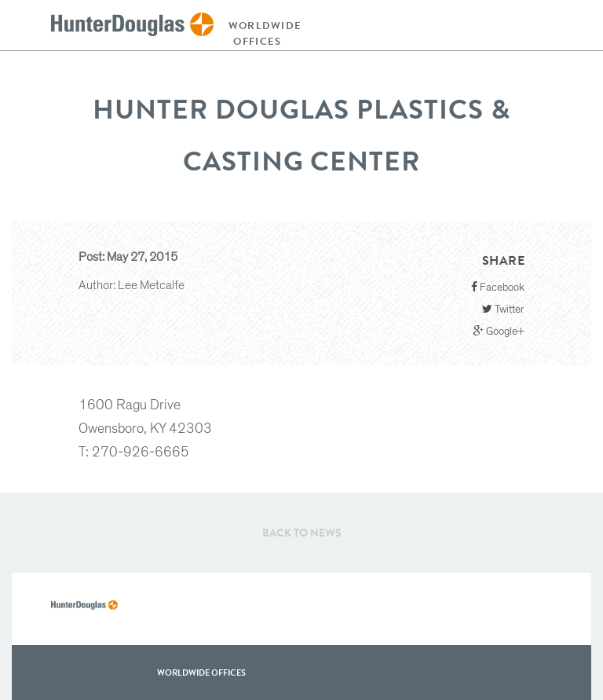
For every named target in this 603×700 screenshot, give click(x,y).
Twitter (503, 309)
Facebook (498, 287)
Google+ (499, 331)
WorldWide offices (201, 673)
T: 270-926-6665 (134, 453)
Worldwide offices (261, 33)
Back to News (302, 533)
